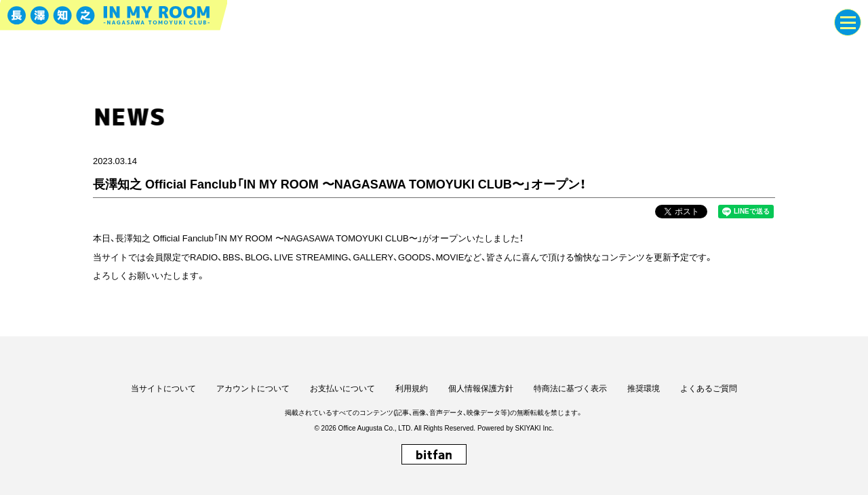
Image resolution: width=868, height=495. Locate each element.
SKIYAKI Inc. (534, 428)
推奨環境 (644, 389)
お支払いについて (342, 389)
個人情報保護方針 (481, 389)
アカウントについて (253, 389)
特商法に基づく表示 (570, 389)
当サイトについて (163, 389)
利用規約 (412, 389)
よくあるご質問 (709, 389)
